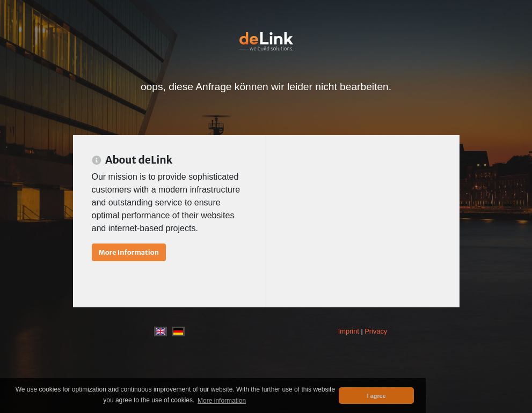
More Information (129, 252)
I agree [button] (377, 396)
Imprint (349, 331)
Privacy (376, 331)
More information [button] (222, 401)
